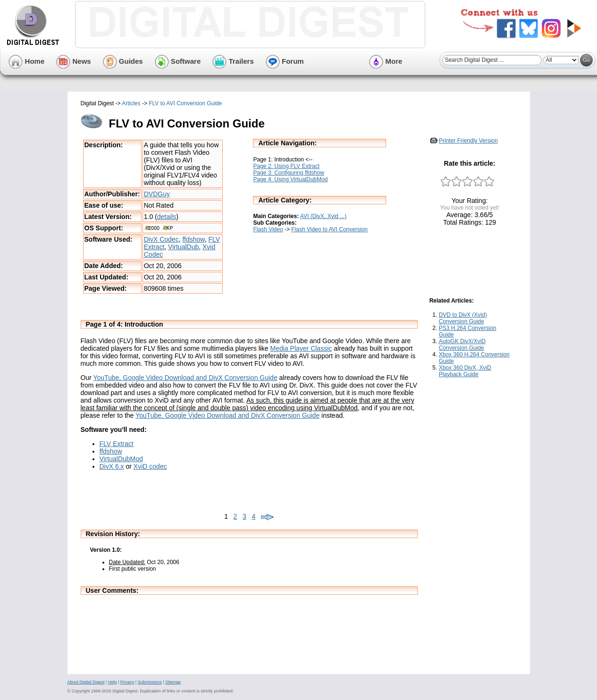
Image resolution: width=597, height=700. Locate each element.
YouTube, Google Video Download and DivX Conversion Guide (185, 378)
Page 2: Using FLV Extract (286, 166)
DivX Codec (161, 239)
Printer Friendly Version (468, 141)
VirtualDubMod (121, 459)
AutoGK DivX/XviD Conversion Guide (462, 345)
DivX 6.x (112, 466)
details (167, 217)
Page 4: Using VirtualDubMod (290, 179)
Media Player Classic (301, 348)
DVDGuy (157, 194)
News (73, 61)
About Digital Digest (86, 682)
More (386, 61)
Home (26, 61)
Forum (285, 61)
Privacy (127, 682)
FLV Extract (117, 444)
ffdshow (193, 239)
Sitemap (173, 682)
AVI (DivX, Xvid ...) (323, 216)
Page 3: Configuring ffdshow (289, 173)
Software (178, 61)
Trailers (233, 61)
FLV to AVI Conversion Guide (185, 103)
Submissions (150, 682)
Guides (123, 61)
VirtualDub (183, 247)
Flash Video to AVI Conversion (329, 229)
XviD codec (150, 466)
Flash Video (268, 229)
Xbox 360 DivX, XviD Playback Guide (465, 371)
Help (113, 682)
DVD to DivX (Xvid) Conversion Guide (463, 318)
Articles (131, 103)
